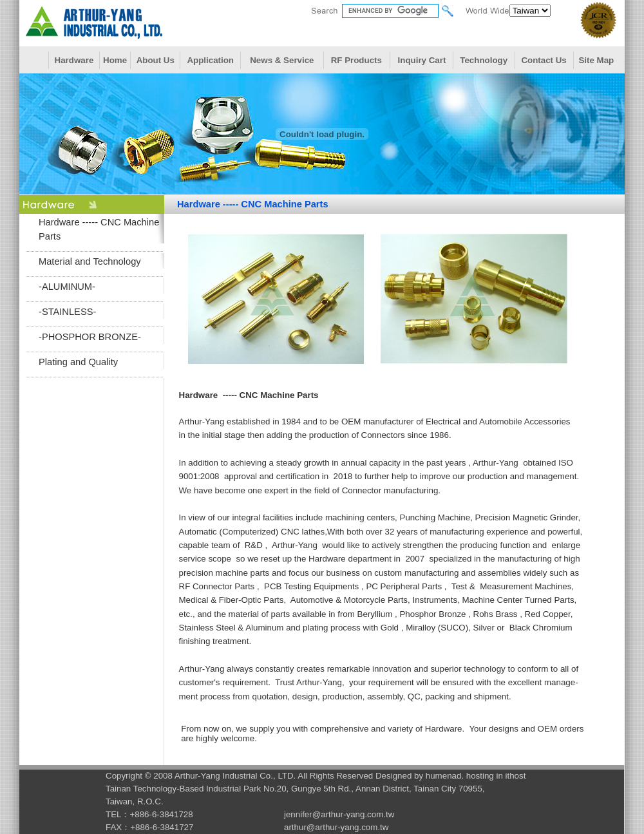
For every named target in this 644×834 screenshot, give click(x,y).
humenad (444, 776)
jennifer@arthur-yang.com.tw (339, 814)
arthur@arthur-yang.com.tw (336, 827)
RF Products (356, 60)
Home (115, 60)
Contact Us (544, 60)
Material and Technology (90, 261)
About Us (156, 60)
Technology (484, 60)
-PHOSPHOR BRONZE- (90, 337)
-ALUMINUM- (67, 287)
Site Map (596, 60)
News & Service (282, 60)
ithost (516, 776)
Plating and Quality (78, 362)
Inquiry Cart (422, 60)
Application (210, 60)
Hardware (74, 60)
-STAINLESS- (67, 312)
